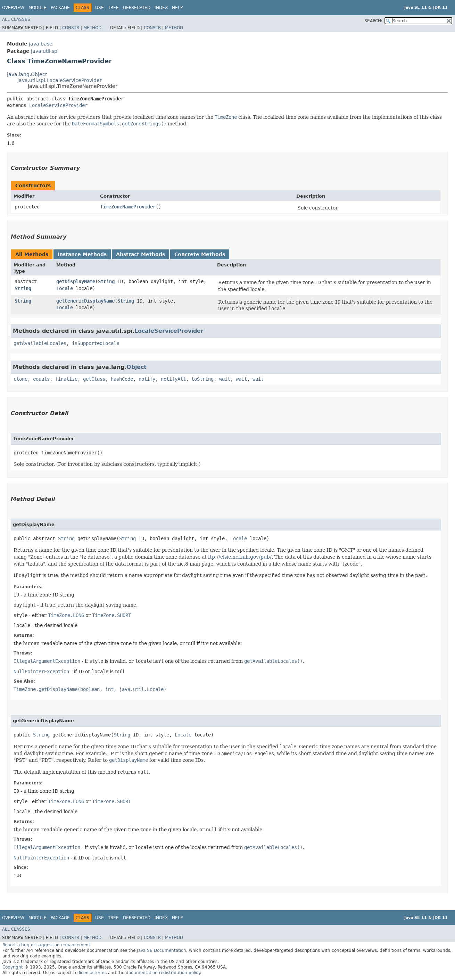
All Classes (16, 19)
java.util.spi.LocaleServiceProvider (60, 80)
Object (136, 367)
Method (92, 28)
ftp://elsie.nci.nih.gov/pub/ (240, 557)
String (23, 288)
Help (177, 8)
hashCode (122, 379)
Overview (13, 8)
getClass (94, 379)
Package (60, 8)
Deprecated (137, 8)
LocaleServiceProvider (58, 105)
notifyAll (173, 379)
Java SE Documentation (162, 950)
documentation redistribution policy (163, 973)
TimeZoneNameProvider (128, 207)
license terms (93, 973)
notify (147, 379)
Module (38, 8)
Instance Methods (82, 254)
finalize (66, 379)
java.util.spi (45, 51)
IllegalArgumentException (47, 661)
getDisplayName (76, 281)
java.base (41, 44)
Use (100, 8)
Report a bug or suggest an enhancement (46, 945)
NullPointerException (41, 672)
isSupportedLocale (96, 343)
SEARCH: (373, 21)
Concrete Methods (200, 254)
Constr (71, 28)
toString (202, 379)
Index (161, 8)
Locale (65, 288)
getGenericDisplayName (85, 301)
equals (41, 379)
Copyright (13, 967)
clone (20, 379)
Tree (113, 8)
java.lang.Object (27, 74)
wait (225, 379)
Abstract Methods (140, 254)
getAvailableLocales (40, 343)
